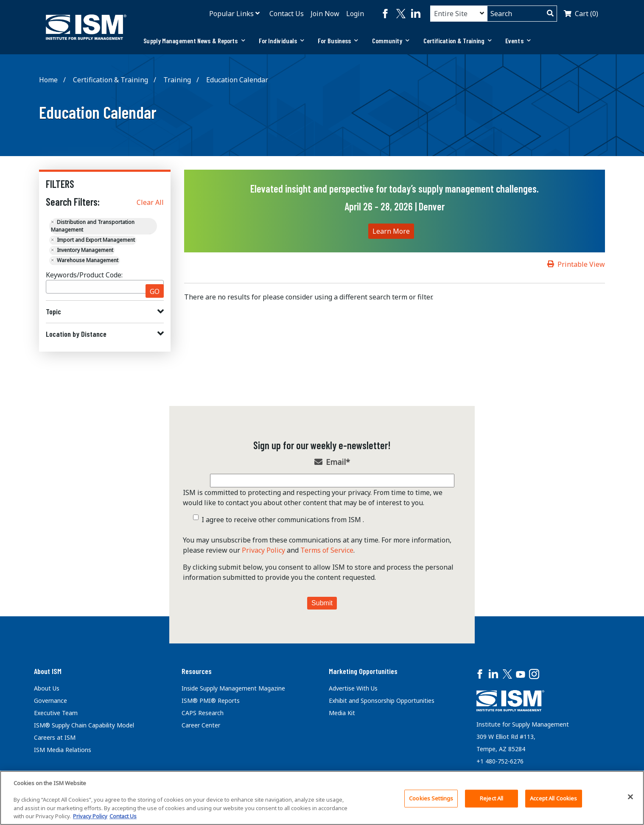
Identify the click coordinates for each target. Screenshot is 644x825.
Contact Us (287, 14)
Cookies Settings (431, 798)
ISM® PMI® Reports (211, 701)
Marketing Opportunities (363, 671)
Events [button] (518, 41)
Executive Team (56, 713)
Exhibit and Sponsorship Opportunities (382, 701)
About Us (47, 688)
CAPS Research (203, 713)
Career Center (201, 725)
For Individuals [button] (282, 41)
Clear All (150, 202)
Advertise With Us (353, 688)
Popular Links (231, 14)
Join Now (325, 14)
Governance (50, 701)
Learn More (391, 231)
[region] (322, 798)
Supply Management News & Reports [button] (194, 41)
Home (48, 80)
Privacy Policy (263, 550)
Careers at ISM (55, 737)
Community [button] (391, 41)
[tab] (194, 41)
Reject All (491, 798)
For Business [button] (338, 41)
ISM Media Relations (63, 750)
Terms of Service (327, 550)
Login (355, 14)
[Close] (630, 797)
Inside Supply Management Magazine (233, 688)
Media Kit (342, 713)
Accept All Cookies (553, 798)
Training (177, 80)
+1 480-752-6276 (500, 761)
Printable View (581, 264)
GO (155, 291)
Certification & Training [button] (458, 41)
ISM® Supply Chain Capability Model (84, 725)
